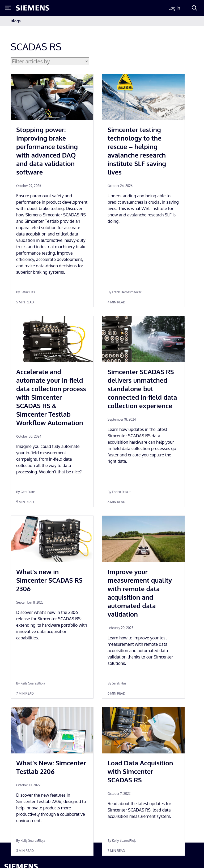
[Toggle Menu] (8, 8)
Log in (174, 8)
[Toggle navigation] (188, 21)
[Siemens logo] (33, 8)
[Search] (194, 8)
